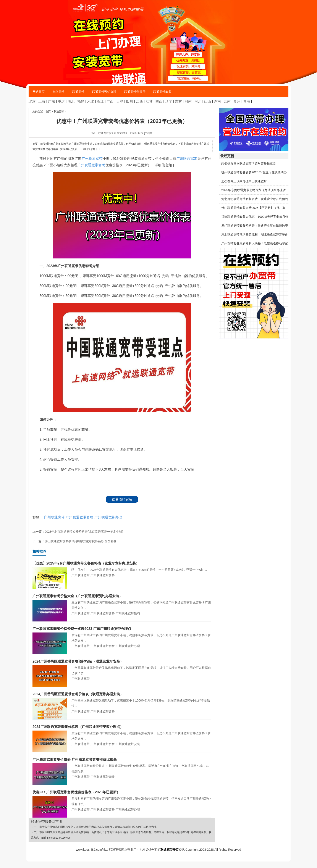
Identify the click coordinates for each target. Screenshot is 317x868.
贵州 (237, 101)
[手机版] (149, 133)
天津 (120, 101)
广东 (52, 101)
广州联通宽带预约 (128, 613)
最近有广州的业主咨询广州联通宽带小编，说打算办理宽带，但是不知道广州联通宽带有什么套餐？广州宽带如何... (122, 601)
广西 (110, 101)
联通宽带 (78, 92)
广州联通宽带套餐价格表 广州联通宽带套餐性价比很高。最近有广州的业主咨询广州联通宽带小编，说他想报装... (122, 765)
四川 (129, 101)
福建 (81, 101)
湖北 (71, 101)
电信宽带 (58, 92)
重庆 (61, 101)
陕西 (159, 101)
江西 (139, 101)
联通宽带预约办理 (104, 92)
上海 (42, 101)
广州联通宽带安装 (128, 744)
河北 (91, 101)
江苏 (149, 101)
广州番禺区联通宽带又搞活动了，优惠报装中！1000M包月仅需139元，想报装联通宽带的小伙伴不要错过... (122, 699)
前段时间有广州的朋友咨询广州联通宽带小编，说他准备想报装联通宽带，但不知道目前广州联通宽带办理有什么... (122, 798)
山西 (208, 101)
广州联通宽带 (92, 159)
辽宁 (169, 101)
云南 (227, 101)
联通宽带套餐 (162, 92)
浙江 (100, 101)
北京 (32, 101)
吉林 (178, 101)
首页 (48, 111)
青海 (247, 101)
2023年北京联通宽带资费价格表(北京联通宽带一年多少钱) (84, 532)
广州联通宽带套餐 (91, 165)
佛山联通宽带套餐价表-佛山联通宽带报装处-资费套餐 (80, 541)
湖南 (217, 101)
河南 (188, 101)
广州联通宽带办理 (108, 517)
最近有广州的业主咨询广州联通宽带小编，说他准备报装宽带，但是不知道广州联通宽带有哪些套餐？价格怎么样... (122, 634)
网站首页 (39, 92)
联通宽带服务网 (107, 133)
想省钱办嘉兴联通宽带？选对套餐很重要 (249, 163)
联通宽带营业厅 (135, 92)
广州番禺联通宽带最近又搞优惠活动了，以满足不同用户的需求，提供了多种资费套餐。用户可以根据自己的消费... (122, 667)
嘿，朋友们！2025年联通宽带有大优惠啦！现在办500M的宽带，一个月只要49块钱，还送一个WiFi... (122, 566)
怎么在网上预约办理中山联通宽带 (244, 181)
